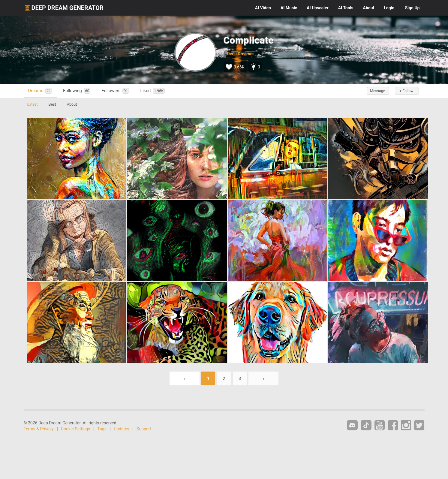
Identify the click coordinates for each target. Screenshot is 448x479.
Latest (33, 104)
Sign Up (412, 8)
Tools (346, 8)
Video (263, 8)
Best (52, 104)
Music (289, 8)
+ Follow (406, 91)
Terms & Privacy (39, 429)
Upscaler (317, 8)
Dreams (40, 91)
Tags (102, 429)
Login (389, 8)
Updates (122, 429)
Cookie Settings (76, 429)
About (368, 8)
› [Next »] (263, 378)
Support (144, 429)
